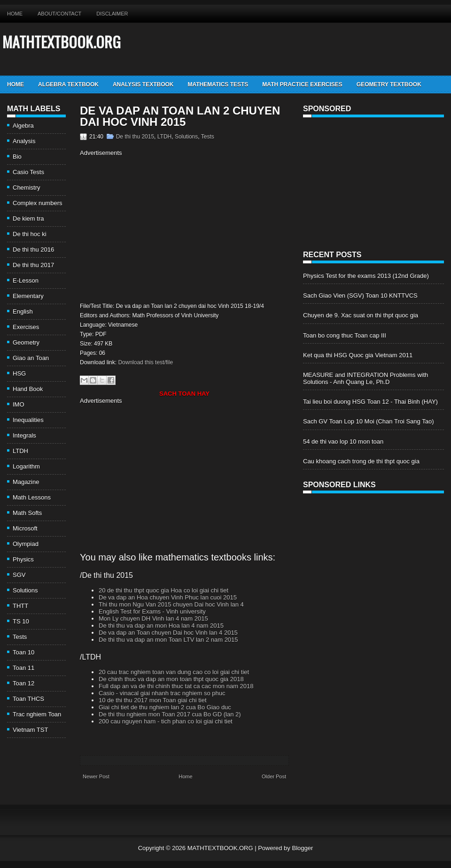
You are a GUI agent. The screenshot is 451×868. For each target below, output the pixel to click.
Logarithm (26, 466)
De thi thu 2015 (135, 137)
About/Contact (59, 14)
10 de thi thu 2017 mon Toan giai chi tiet (153, 700)
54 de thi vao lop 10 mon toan (343, 442)
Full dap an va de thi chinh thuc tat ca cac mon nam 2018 (176, 686)
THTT (20, 606)
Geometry (26, 342)
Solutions (25, 590)
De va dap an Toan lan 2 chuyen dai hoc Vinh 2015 (180, 116)
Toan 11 (23, 668)
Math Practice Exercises (302, 84)
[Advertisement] (159, 228)
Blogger (302, 848)
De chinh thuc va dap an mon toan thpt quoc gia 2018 (171, 679)
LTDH (20, 451)
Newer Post (96, 776)
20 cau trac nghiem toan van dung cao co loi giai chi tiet (174, 672)
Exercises (26, 327)
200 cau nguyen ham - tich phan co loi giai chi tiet (166, 721)
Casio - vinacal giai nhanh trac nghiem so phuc (162, 693)
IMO (19, 404)
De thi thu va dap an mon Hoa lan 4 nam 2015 (161, 626)
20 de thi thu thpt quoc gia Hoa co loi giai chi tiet (163, 590)
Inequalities (28, 420)
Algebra (23, 126)
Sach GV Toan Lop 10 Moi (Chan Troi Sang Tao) (368, 421)
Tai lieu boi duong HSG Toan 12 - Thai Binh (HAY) (370, 402)
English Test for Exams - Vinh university (152, 611)
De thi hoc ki (30, 234)
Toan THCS (28, 699)
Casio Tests (28, 172)
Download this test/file (145, 362)
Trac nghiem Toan (37, 714)
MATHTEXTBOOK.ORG (62, 42)
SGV (19, 575)
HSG (19, 373)
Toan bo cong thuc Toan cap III (345, 335)
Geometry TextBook (389, 84)
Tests (20, 637)
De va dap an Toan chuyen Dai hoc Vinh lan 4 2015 (168, 633)
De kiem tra (28, 219)
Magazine (26, 482)
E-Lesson (26, 280)
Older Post (274, 776)
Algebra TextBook (68, 84)
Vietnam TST (30, 730)
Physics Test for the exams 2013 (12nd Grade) (366, 276)
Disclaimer (112, 14)
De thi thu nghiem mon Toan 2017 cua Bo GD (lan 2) (170, 714)
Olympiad (26, 544)
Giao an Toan (31, 358)
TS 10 (21, 621)
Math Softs (27, 513)
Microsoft (25, 528)
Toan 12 (23, 683)
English (23, 311)
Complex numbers (38, 203)
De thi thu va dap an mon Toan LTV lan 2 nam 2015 (168, 640)
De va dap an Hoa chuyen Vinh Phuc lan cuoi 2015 (168, 597)
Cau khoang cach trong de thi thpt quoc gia (361, 461)
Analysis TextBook (143, 84)
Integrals (24, 435)
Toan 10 (23, 652)
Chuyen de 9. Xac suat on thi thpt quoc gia (361, 315)
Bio (17, 157)
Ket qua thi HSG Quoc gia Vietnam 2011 (358, 355)
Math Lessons (32, 497)
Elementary (28, 296)
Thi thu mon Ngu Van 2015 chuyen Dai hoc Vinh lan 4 (171, 604)
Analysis (24, 141)
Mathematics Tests (218, 84)
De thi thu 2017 (33, 265)
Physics (23, 559)
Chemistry (27, 188)
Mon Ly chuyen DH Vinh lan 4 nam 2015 (153, 618)
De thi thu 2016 (33, 250)
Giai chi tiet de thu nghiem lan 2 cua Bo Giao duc (165, 707)
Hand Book (28, 389)
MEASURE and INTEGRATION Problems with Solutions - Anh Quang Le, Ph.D (365, 378)
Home (15, 14)
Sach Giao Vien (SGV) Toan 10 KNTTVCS (360, 296)
